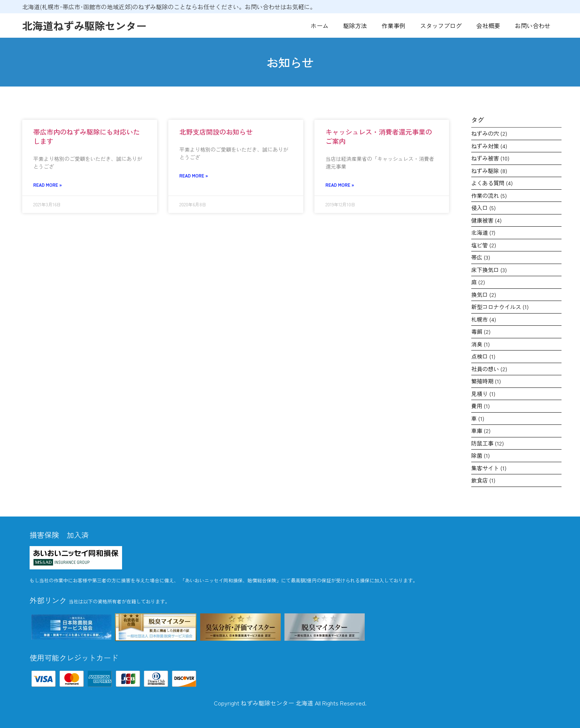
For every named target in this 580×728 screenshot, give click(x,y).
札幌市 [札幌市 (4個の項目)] (484, 319)
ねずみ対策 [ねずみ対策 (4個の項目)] (489, 146)
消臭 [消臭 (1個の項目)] (480, 344)
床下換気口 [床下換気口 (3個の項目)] (489, 270)
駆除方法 (355, 26)
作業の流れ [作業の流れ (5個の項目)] (489, 195)
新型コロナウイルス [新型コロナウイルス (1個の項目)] (500, 307)
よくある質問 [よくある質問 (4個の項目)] (492, 183)
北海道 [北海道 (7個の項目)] (483, 232)
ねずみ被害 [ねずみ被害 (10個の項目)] (490, 158)
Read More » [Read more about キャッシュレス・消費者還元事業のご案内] (340, 185)
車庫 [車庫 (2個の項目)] (481, 431)
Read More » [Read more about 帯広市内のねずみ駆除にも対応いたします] (48, 185)
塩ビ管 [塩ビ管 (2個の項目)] (484, 245)
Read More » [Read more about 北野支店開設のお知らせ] (194, 175)
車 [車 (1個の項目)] (478, 418)
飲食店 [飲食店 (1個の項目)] (483, 480)
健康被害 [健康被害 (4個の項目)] (486, 220)
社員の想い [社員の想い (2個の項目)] (489, 369)
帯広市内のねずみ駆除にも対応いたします (87, 136)
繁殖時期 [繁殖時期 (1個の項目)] (486, 381)
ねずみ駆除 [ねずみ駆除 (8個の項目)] (489, 171)
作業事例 (394, 26)
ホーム (320, 26)
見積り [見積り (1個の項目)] (483, 394)
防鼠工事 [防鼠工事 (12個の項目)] (488, 443)
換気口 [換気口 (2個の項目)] (484, 294)
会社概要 (488, 26)
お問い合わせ (533, 26)
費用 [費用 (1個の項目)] (480, 406)
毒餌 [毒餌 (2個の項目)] (481, 331)
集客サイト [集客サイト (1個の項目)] (489, 468)
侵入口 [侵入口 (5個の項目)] (483, 208)
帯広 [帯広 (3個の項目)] (481, 257)
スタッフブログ (441, 26)
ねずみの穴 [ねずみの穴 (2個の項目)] (489, 133)
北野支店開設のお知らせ (216, 132)
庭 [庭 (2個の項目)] (478, 282)
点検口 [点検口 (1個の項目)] (483, 356)
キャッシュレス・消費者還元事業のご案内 (379, 136)
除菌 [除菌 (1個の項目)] (480, 455)
